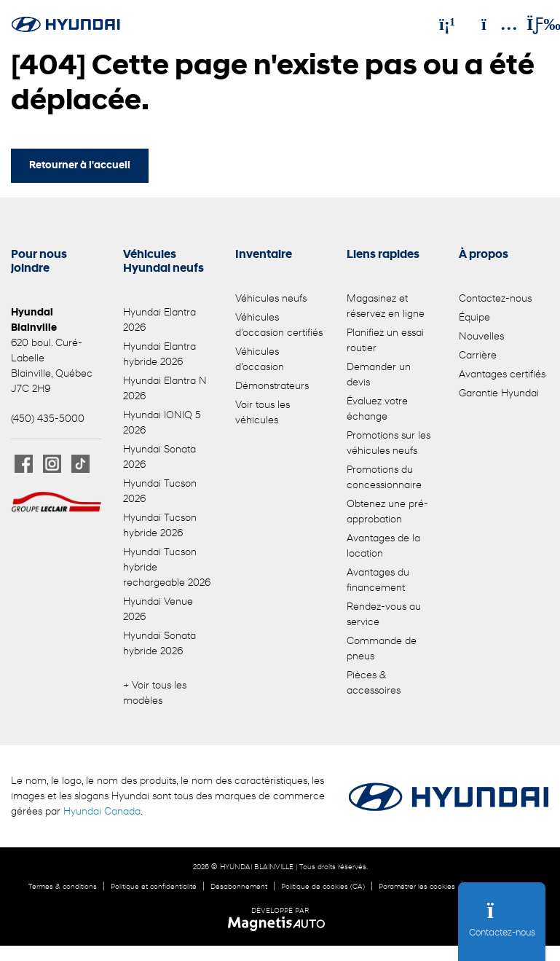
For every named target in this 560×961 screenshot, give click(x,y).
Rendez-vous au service (384, 615)
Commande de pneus (382, 649)
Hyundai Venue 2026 (158, 610)
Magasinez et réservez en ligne (386, 307)
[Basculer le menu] (532, 24)
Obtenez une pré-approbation (387, 512)
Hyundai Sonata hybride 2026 (159, 644)
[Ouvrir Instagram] (52, 464)
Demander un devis (379, 375)
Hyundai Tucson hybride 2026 (160, 526)
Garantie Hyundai (499, 394)
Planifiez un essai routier (385, 341)
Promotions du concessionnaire (384, 478)
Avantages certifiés (502, 375)
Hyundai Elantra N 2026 (165, 389)
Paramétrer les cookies (417, 887)
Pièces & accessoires (374, 683)
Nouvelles (481, 337)
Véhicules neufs (271, 299)
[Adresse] (492, 24)
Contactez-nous (495, 299)
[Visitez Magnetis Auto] (280, 924)
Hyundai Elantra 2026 (159, 321)
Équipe (474, 318)
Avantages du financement (378, 581)
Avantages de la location (383, 546)
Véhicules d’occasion (260, 360)
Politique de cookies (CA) (323, 887)
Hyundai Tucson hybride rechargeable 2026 (167, 568)
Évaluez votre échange (377, 409)
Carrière (478, 356)
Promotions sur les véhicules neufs (389, 444)
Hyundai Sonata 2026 (159, 458)
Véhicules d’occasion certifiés (279, 326)
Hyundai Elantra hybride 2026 (159, 355)
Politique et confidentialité (154, 887)
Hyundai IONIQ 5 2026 (162, 423)
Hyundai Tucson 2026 (160, 492)
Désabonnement (239, 887)
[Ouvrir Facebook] (24, 464)
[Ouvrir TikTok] (80, 464)
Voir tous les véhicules (263, 413)
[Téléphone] (447, 24)
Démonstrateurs (272, 387)
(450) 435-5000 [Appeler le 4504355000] (48, 419)
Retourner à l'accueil (80, 166)
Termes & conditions (63, 887)
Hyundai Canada (102, 812)
